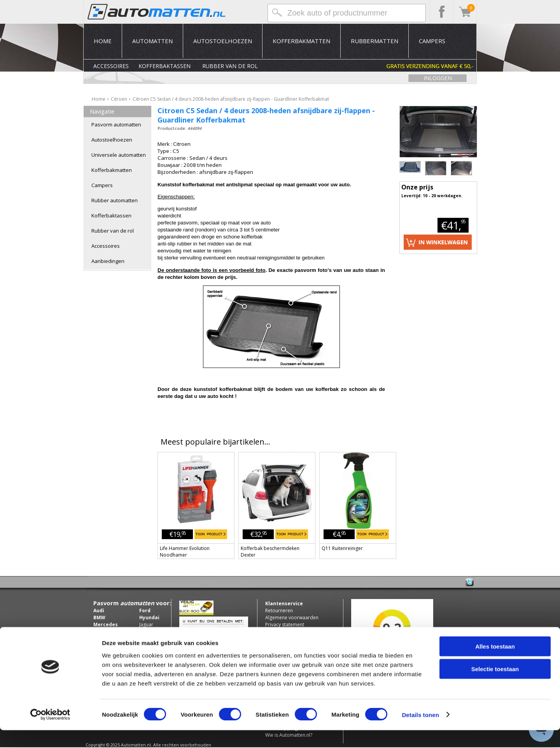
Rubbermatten (374, 41)
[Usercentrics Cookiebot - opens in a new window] (50, 733)
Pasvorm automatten (116, 124)
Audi (99, 610)
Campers (432, 41)
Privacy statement (285, 625)
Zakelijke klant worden (290, 639)
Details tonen (420, 733)
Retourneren (279, 610)
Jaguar (146, 625)
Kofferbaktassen (164, 66)
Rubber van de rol (230, 66)
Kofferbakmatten (301, 41)
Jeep (144, 632)
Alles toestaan (495, 664)
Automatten (152, 41)
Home (103, 41)
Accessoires (111, 66)
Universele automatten (119, 155)
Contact (274, 632)
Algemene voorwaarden (292, 617)
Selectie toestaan (495, 687)
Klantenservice (284, 603)
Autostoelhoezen (223, 41)
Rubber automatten (115, 200)
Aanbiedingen (108, 261)
